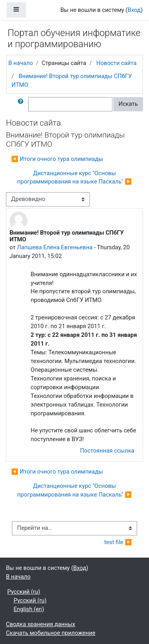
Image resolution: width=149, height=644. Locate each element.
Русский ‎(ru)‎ (24, 592)
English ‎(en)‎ (29, 609)
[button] (22, 104)
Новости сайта (117, 63)
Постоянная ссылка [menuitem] (107, 451)
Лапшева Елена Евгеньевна (55, 247)
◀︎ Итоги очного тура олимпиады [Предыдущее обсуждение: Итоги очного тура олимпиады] (57, 159)
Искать (128, 104)
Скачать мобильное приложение (51, 633)
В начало (21, 63)
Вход (134, 10)
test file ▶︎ (118, 542)
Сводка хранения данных (41, 624)
